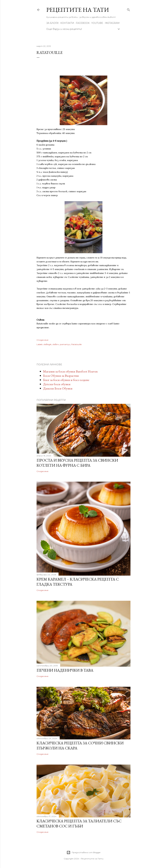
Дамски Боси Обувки (58, 388)
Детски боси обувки (57, 384)
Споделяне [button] (42, 340)
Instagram (112, 23)
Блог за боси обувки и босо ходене (66, 380)
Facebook (83, 23)
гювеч (56, 344)
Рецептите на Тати (78, 10)
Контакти (67, 23)
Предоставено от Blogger (84, 852)
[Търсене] (129, 9)
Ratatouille (76, 344)
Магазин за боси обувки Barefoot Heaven (70, 371)
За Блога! (52, 23)
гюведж (47, 344)
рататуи (65, 344)
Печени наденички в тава (65, 670)
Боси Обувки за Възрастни (61, 376)
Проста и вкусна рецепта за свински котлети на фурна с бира (77, 463)
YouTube (97, 23)
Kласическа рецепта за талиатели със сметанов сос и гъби (79, 823)
